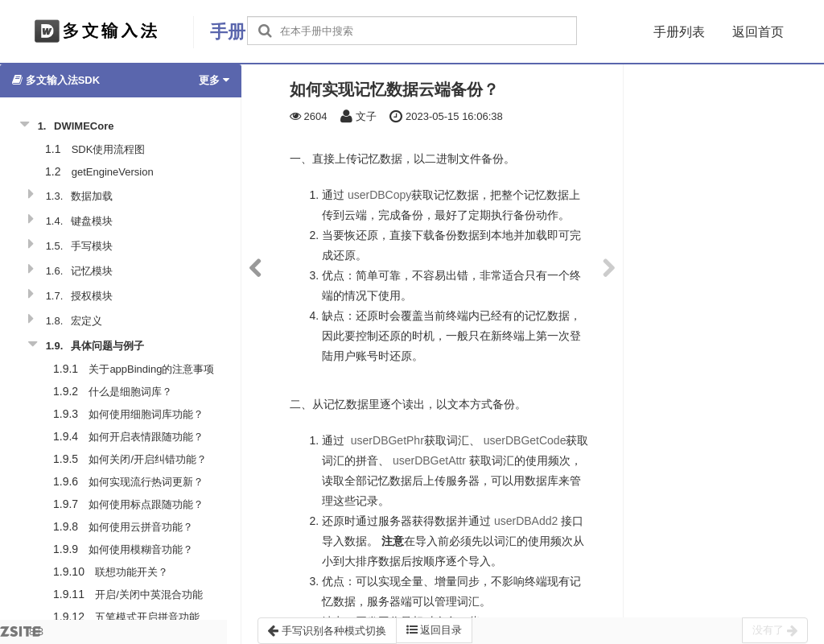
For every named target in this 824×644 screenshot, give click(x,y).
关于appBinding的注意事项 (151, 369)
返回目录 (435, 630)
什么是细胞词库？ (130, 392)
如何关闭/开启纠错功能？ (148, 459)
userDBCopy (379, 195)
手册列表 (679, 32)
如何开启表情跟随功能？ (146, 437)
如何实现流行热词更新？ (146, 482)
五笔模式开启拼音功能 (147, 617)
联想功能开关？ (132, 572)
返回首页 (758, 32)
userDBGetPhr (387, 440)
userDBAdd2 (526, 521)
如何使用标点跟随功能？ (146, 504)
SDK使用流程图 (109, 149)
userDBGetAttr (429, 460)
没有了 (775, 630)
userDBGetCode (525, 440)
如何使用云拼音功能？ (141, 527)
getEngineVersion (113, 172)
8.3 (22, 635)
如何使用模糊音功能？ (141, 549)
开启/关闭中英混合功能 (149, 594)
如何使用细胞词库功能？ (146, 414)
